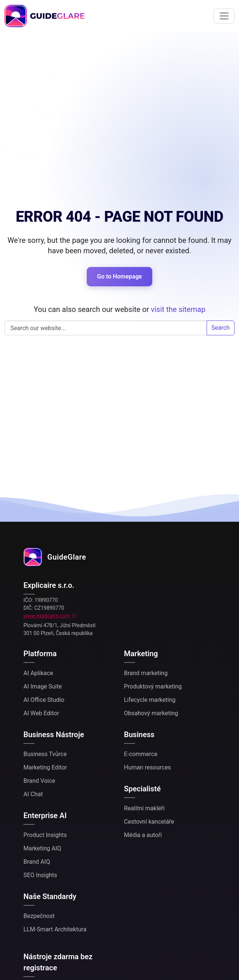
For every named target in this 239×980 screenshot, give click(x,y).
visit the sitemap (178, 309)
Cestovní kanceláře (149, 822)
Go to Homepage (119, 276)
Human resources (147, 767)
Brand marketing (146, 673)
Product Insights (45, 835)
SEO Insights (40, 875)
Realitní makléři (144, 808)
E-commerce (141, 754)
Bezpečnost (39, 916)
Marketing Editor (45, 767)
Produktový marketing (153, 686)
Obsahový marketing (151, 713)
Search (221, 328)
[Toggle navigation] (224, 16)
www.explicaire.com (47, 616)
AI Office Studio (44, 700)
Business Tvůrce (45, 754)
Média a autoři (143, 835)
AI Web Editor (41, 713)
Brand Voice (39, 781)
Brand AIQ (37, 862)
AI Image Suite (43, 686)
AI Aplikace (38, 673)
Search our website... (106, 328)
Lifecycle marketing (150, 700)
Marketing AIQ (42, 848)
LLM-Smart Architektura (55, 929)
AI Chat (33, 794)
